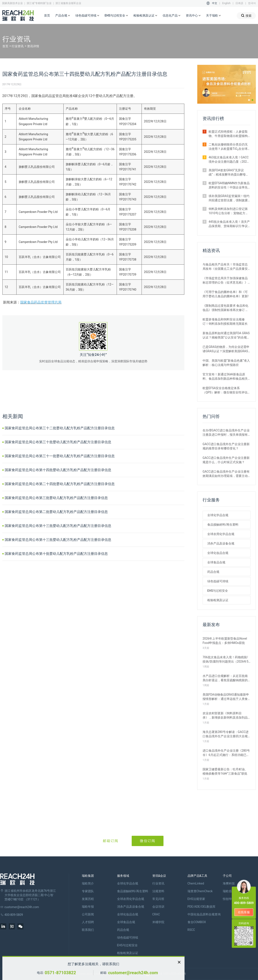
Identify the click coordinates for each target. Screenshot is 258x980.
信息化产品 (172, 16)
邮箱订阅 (111, 841)
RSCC (191, 930)
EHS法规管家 (196, 899)
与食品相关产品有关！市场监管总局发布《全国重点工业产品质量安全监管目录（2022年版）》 (225, 267)
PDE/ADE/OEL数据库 (202, 907)
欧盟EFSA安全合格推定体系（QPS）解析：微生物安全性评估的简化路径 (225, 390)
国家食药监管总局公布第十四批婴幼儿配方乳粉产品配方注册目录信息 (58, 470)
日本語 (239, 3)
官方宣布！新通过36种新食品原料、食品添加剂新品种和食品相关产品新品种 (225, 377)
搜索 (246, 16)
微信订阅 (148, 841)
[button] (249, 100)
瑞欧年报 (88, 907)
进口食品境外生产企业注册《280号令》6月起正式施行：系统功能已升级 (226, 753)
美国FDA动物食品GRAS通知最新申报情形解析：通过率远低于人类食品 (226, 697)
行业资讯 (18, 46)
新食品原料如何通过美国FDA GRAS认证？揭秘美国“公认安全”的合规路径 (226, 335)
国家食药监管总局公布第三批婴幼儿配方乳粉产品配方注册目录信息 (56, 498)
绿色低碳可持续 (87, 16)
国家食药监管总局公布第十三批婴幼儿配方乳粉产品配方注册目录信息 (58, 526)
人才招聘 (88, 922)
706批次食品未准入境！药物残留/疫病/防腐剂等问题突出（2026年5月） (225, 660)
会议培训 (158, 907)
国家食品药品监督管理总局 (41, 302)
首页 (47, 15)
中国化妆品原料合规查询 (204, 914)
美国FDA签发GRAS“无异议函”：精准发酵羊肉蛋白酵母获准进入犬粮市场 (229, 173)
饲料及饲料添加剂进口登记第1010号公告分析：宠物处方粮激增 (228, 211)
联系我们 (88, 930)
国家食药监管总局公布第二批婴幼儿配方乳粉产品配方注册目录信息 (56, 512)
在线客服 (244, 912)
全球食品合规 (216, 562)
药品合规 (213, 572)
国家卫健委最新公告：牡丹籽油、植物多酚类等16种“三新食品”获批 (225, 771)
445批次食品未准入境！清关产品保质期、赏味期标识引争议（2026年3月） (229, 224)
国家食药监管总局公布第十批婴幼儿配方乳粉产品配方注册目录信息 (56, 554)
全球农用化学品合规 (221, 534)
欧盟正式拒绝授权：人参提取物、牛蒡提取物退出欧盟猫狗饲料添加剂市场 (228, 134)
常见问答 (158, 899)
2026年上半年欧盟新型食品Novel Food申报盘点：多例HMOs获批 (225, 641)
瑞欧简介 (88, 883)
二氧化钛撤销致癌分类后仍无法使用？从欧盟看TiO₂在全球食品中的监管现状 (228, 147)
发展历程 (88, 899)
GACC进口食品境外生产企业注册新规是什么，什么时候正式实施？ (226, 460)
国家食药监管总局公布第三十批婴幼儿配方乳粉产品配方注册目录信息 (58, 442)
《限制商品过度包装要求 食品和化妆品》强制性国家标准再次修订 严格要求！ (225, 308)
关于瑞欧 (214, 16)
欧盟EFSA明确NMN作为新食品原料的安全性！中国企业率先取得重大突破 (229, 185)
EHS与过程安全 (116, 16)
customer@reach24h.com (133, 973)
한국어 (252, 3)
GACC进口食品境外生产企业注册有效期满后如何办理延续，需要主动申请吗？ (226, 474)
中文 (215, 3)
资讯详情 (33, 46)
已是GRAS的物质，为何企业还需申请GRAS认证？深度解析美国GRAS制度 (226, 349)
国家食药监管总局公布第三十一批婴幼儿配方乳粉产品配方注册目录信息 (60, 456)
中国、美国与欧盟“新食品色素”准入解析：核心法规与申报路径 (226, 363)
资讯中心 (193, 16)
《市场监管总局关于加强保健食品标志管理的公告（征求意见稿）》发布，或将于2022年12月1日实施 (225, 281)
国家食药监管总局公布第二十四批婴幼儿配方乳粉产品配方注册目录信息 (60, 484)
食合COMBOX (197, 922)
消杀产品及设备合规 (221, 543)
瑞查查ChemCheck (200, 891)
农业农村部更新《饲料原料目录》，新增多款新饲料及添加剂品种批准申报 (225, 716)
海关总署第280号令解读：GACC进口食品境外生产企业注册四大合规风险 (226, 734)
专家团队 (88, 891)
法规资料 (158, 891)
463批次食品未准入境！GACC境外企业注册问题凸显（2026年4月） (229, 160)
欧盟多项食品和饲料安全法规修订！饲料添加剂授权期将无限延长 (225, 322)
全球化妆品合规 (218, 553)
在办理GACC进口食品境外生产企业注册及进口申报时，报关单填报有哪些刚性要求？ (226, 433)
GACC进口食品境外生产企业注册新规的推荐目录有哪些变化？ (226, 446)
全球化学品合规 (218, 515)
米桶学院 (158, 922)
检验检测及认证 (145, 16)
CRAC (156, 914)
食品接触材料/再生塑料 (223, 525)
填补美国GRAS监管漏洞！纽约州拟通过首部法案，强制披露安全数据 (229, 198)
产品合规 (63, 16)
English (226, 3)
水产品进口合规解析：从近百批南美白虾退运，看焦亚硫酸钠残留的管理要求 (225, 678)
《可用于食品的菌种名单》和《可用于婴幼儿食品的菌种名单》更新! (226, 294)
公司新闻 (88, 914)
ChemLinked (196, 883)
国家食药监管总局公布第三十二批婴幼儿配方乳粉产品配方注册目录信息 (60, 428)
